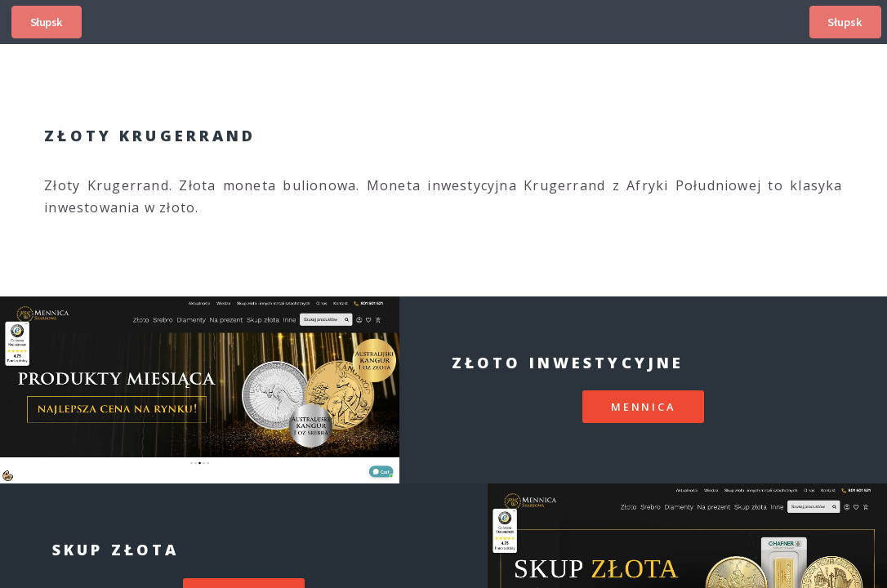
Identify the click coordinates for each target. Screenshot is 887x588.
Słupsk (47, 22)
